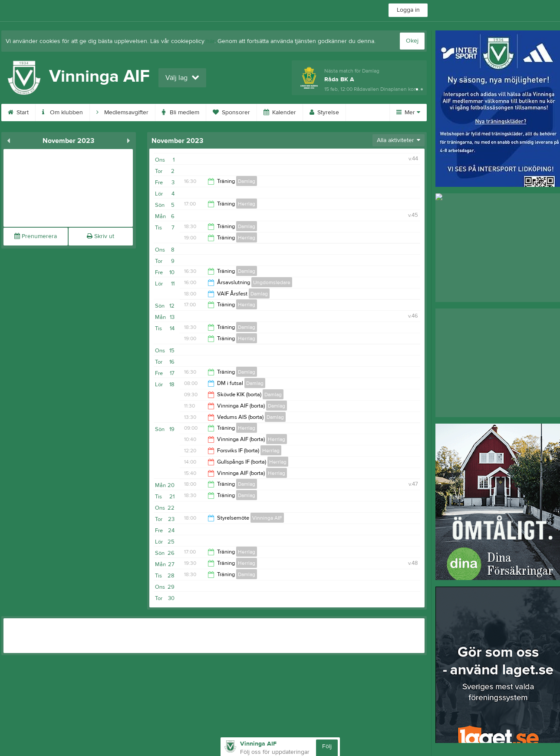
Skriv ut (100, 236)
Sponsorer (231, 113)
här (210, 41)
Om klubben (63, 113)
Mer (408, 113)
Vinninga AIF (267, 518)
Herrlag (247, 204)
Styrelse (324, 113)
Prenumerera (36, 236)
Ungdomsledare (272, 282)
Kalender (280, 113)
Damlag (247, 181)
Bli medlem (181, 113)
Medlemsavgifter (122, 113)
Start (18, 113)
